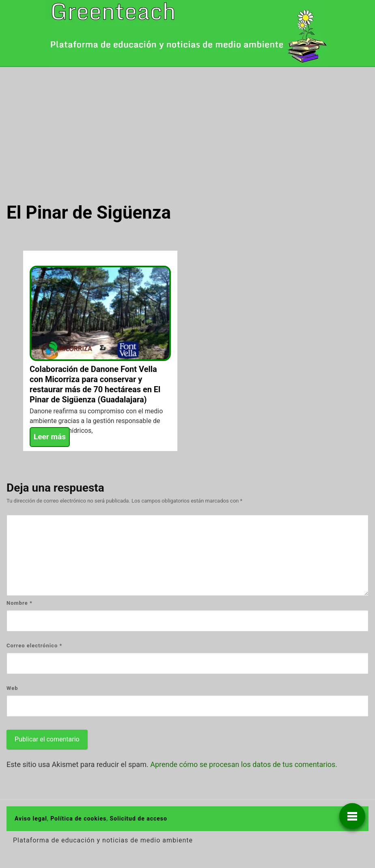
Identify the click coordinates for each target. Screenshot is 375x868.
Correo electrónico (34, 646)
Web (12, 688)
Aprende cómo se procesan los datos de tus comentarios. (244, 764)
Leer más (50, 437)
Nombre (19, 603)
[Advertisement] (187, 128)
